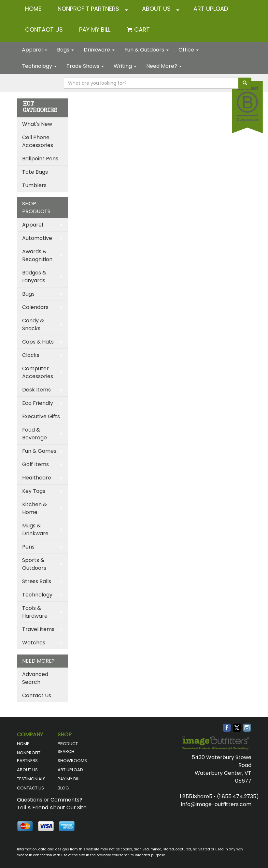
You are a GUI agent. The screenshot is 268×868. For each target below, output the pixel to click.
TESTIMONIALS (31, 779)
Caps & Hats (38, 342)
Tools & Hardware (35, 612)
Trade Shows (85, 66)
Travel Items (38, 629)
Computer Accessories (38, 372)
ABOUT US (156, 9)
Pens (28, 547)
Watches (34, 643)
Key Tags (34, 491)
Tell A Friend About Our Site (52, 808)
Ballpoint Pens (40, 159)
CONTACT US (44, 29)
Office (189, 50)
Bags (65, 50)
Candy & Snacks (33, 324)
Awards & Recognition (37, 255)
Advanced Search (35, 678)
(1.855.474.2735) (238, 796)
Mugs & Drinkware (35, 530)
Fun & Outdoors (147, 50)
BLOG (63, 788)
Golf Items (35, 464)
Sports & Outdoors (34, 564)
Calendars (35, 307)
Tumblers (34, 185)
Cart (142, 29)
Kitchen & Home (35, 508)
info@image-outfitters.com (216, 804)
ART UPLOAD (211, 9)
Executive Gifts (41, 416)
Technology (39, 66)
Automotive (37, 238)
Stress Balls (37, 581)
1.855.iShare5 (196, 796)
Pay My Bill (95, 29)
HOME (33, 9)
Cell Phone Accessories (38, 141)
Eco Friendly (38, 403)
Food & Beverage (35, 434)
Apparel (35, 50)
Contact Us (37, 695)
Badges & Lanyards (34, 277)
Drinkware (99, 50)
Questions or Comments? (50, 800)
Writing (125, 66)
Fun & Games (39, 451)
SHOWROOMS (72, 761)
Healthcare (37, 478)
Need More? (164, 66)
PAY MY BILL (69, 779)
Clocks (31, 355)
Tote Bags (35, 172)
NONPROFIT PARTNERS (88, 9)
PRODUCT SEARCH (68, 748)
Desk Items (36, 390)
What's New (37, 124)
